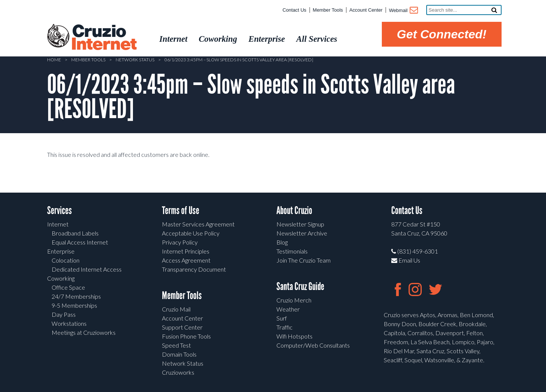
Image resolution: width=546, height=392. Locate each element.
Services (59, 210)
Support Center (182, 327)
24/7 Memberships (76, 296)
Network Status (135, 60)
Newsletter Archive (302, 233)
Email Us (406, 260)
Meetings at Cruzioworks (84, 332)
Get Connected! (442, 34)
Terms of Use (181, 210)
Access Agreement (186, 260)
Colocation (66, 260)
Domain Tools (179, 354)
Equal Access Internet (80, 242)
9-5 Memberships (74, 305)
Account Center (366, 10)
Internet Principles (186, 251)
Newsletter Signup (300, 224)
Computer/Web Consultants (313, 345)
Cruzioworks (178, 372)
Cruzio (104, 38)
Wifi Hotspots (294, 336)
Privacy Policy (180, 242)
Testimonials (292, 251)
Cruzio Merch (294, 300)
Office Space (68, 287)
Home (54, 60)
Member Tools (328, 10)
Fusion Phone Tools (186, 336)
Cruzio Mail (176, 309)
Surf (282, 318)
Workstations (69, 323)
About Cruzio (294, 210)
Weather (288, 309)
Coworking (61, 278)
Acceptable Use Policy (191, 233)
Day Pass (64, 314)
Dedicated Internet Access (87, 269)
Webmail (403, 11)
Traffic (284, 327)
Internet (58, 224)
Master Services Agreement (198, 224)
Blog (282, 242)
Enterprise (61, 251)
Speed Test (176, 345)
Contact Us (294, 10)
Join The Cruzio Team (304, 260)
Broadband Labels (75, 233)
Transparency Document (194, 269)
